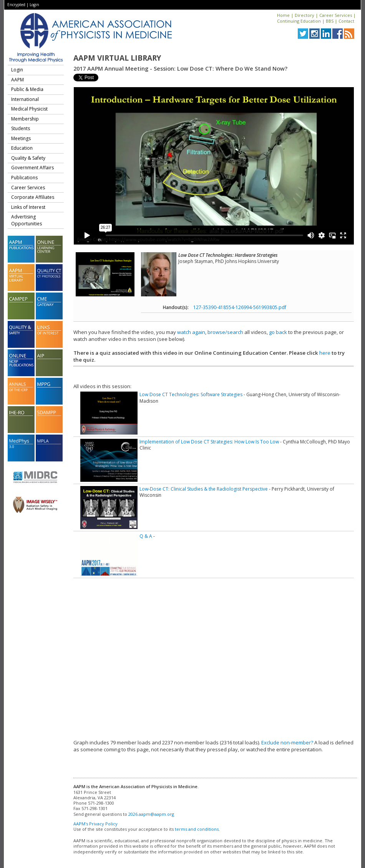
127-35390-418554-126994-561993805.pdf (240, 307)
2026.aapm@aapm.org (151, 814)
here (325, 353)
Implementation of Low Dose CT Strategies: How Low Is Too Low (209, 442)
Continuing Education (299, 21)
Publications (24, 178)
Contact (346, 21)
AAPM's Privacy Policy (95, 824)
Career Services (336, 15)
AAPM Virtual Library (117, 58)
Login (34, 5)
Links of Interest (28, 207)
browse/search (225, 332)
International (25, 99)
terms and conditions (197, 829)
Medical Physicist (29, 109)
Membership (25, 119)
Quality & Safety (28, 158)
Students (21, 128)
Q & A (146, 536)
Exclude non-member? (287, 742)
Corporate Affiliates (33, 197)
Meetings (21, 138)
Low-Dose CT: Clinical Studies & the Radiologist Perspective (204, 489)
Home (283, 15)
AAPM (17, 80)
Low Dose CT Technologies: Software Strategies (191, 394)
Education (22, 148)
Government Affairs (32, 168)
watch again (191, 332)
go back (278, 332)
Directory (304, 15)
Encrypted (16, 5)
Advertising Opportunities (27, 220)
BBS (330, 21)
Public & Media (27, 89)
